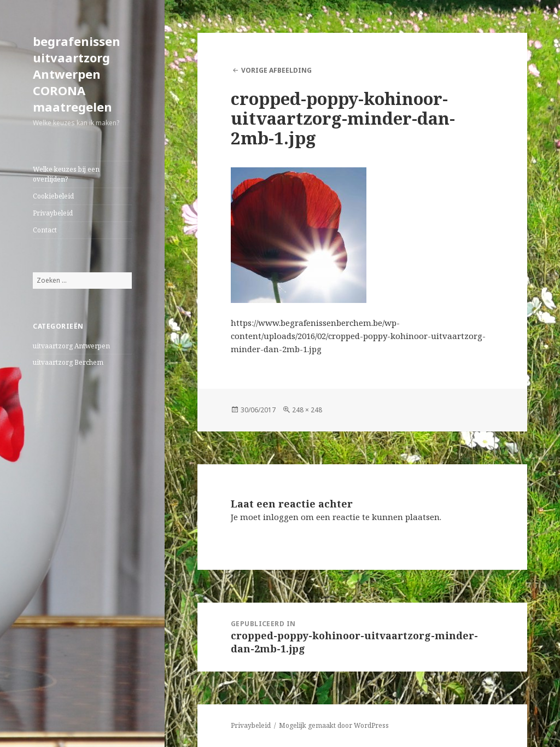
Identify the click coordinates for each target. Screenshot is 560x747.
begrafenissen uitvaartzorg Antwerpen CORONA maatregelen (77, 74)
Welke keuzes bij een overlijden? (66, 174)
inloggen (281, 517)
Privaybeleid (53, 213)
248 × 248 (307, 410)
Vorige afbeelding (276, 70)
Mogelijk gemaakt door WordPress (334, 725)
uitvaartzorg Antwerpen (71, 346)
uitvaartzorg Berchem (68, 362)
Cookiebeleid (53, 196)
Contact (45, 230)
